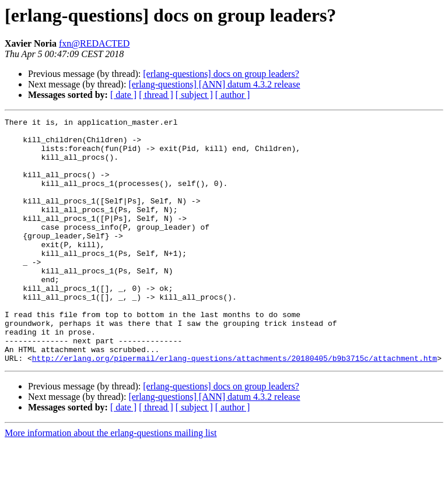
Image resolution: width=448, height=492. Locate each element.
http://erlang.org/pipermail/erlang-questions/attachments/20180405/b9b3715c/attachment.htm (235, 407)
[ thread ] (156, 95)
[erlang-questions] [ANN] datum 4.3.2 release (214, 84)
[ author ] (233, 95)
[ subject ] (194, 95)
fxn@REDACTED (94, 43)
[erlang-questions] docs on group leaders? (221, 74)
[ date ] (123, 95)
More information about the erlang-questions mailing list (111, 482)
